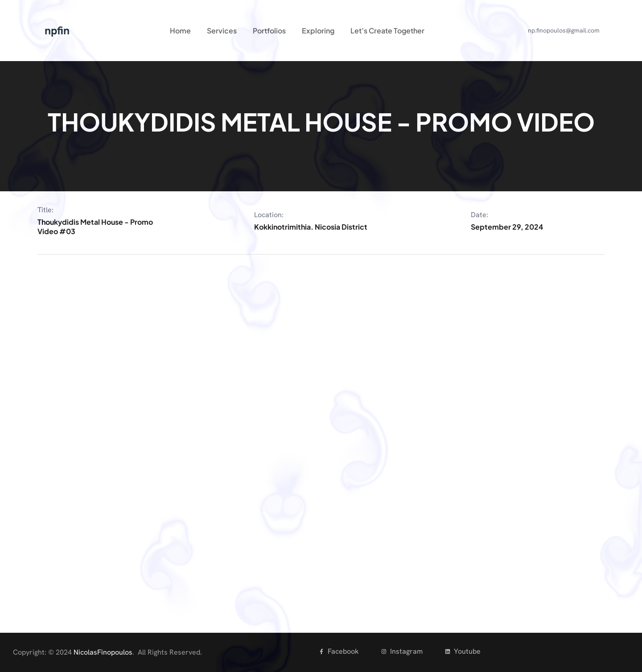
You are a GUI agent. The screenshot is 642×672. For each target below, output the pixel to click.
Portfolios (269, 31)
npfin (57, 31)
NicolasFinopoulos (103, 652)
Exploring (318, 31)
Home (180, 31)
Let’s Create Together (387, 31)
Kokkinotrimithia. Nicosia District (311, 227)
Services (222, 31)
